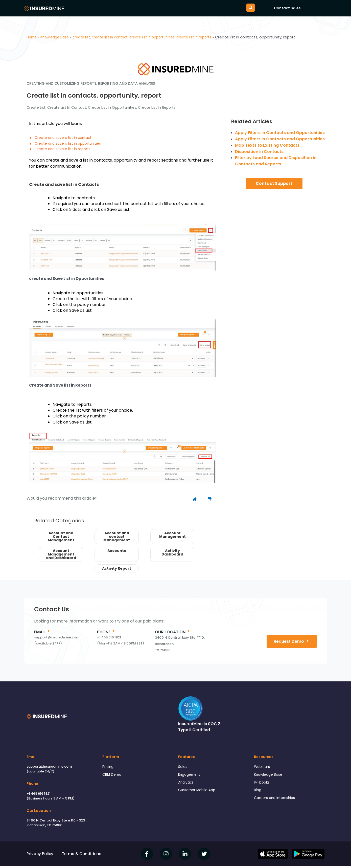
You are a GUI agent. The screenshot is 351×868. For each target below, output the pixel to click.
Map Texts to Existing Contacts (267, 145)
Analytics (187, 785)
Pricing (108, 769)
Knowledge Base (270, 777)
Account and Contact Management (61, 538)
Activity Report (117, 570)
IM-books (263, 785)
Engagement (190, 777)
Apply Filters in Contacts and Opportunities (280, 133)
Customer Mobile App (199, 794)
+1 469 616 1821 (39, 795)
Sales (183, 769)
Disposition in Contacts (259, 152)
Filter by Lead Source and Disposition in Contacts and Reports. (276, 161)
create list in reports (157, 107)
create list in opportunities (112, 107)
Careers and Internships (276, 802)
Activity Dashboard (172, 554)
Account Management (172, 536)
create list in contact (67, 107)
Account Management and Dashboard (61, 556)
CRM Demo (113, 777)
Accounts (117, 552)
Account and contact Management (117, 538)
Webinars (263, 769)
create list (36, 107)
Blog (258, 794)
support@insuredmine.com (49, 768)
